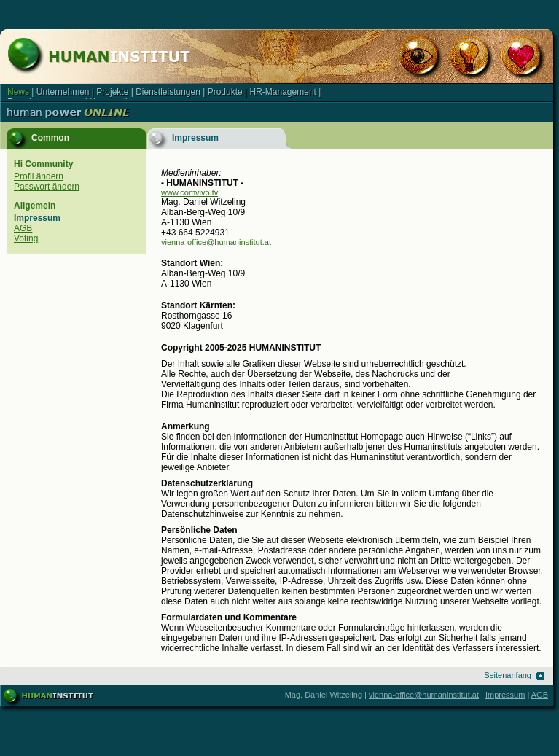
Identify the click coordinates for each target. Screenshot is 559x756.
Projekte (112, 92)
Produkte (225, 92)
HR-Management (283, 92)
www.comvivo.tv (189, 192)
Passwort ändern (47, 187)
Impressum (37, 218)
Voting (26, 238)
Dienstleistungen (168, 92)
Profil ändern (39, 176)
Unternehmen (63, 92)
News (18, 92)
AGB (23, 228)
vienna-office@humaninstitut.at (216, 242)
